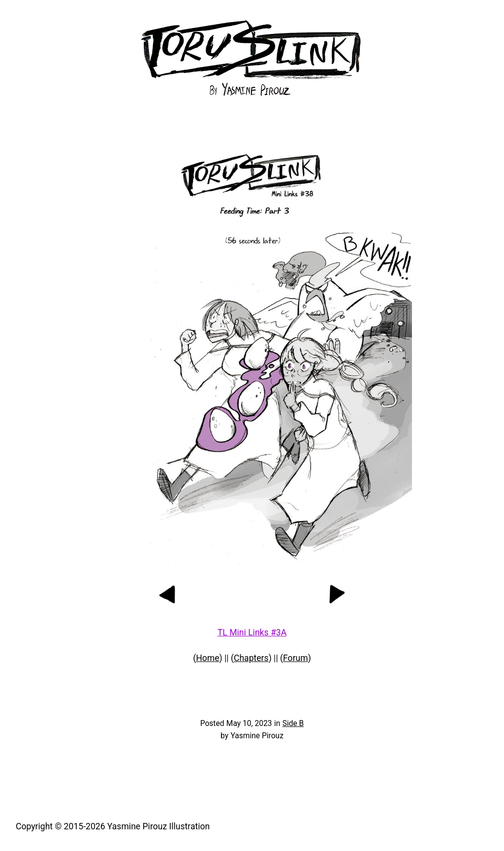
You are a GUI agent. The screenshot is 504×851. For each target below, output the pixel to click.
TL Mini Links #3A (252, 632)
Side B (293, 724)
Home (207, 658)
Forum (296, 658)
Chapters (251, 658)
